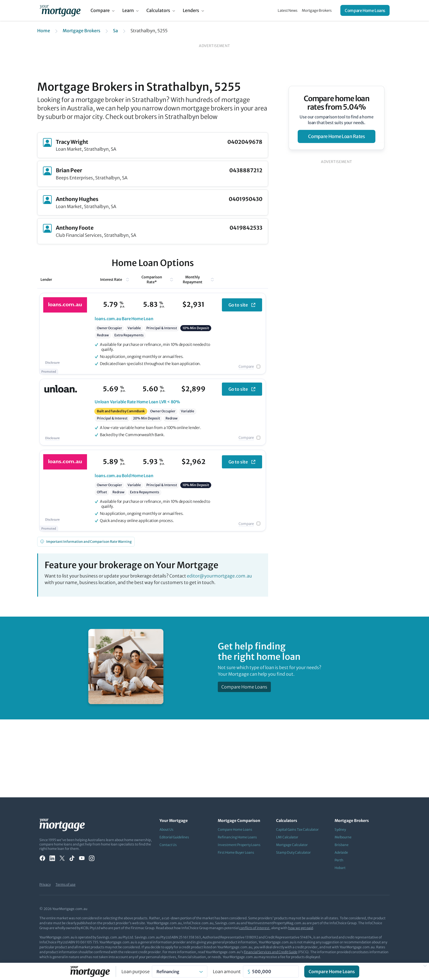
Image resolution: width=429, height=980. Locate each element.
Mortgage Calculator (292, 845)
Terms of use (66, 884)
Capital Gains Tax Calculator (297, 829)
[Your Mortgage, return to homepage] (60, 10)
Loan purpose (136, 972)
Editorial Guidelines (174, 837)
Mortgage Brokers (317, 11)
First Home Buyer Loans (236, 852)
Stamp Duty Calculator (293, 852)
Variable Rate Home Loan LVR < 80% (137, 402)
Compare (100, 10)
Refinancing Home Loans (237, 837)
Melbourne (343, 837)
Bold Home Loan (124, 476)
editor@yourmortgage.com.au (219, 576)
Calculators (158, 10)
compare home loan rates (336, 136)
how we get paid (301, 928)
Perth (339, 860)
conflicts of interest (254, 928)
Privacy (45, 884)
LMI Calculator (287, 837)
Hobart (340, 868)
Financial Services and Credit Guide (271, 952)
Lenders (191, 10)
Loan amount (227, 972)
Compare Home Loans (365, 11)
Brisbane (342, 845)
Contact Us (168, 845)
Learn (128, 10)
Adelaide (341, 852)
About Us (166, 829)
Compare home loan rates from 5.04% (337, 103)
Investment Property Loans (239, 845)
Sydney (340, 829)
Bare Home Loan (124, 319)
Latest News (288, 11)
